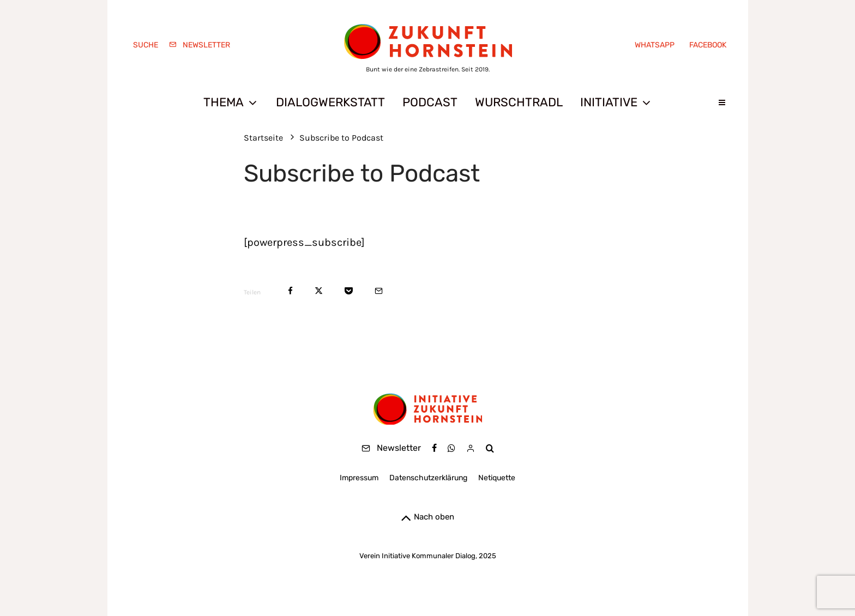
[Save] (349, 291)
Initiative (609, 102)
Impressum (359, 478)
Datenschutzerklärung (428, 478)
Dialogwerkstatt (330, 102)
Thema (224, 102)
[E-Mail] (379, 291)
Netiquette (497, 478)
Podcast (430, 102)
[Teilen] (290, 291)
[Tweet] (319, 291)
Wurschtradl (519, 102)
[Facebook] (706, 45)
